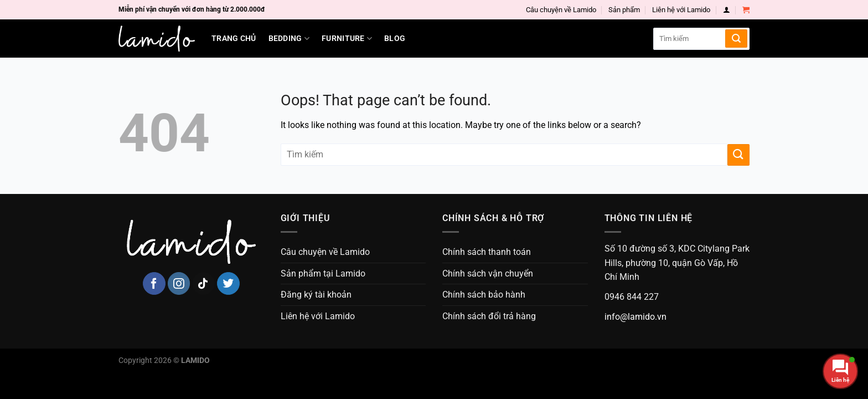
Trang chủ (234, 39)
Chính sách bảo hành (484, 295)
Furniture (347, 39)
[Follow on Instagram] (179, 283)
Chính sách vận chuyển (488, 273)
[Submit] (736, 39)
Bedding (289, 39)
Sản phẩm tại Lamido (323, 273)
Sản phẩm (624, 10)
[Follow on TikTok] (203, 283)
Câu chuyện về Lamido (561, 10)
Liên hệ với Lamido (681, 10)
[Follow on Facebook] (154, 283)
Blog (395, 39)
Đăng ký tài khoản (316, 295)
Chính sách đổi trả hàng (489, 316)
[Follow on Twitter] (228, 283)
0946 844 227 (632, 297)
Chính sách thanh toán (487, 252)
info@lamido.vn (635, 317)
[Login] (727, 10)
